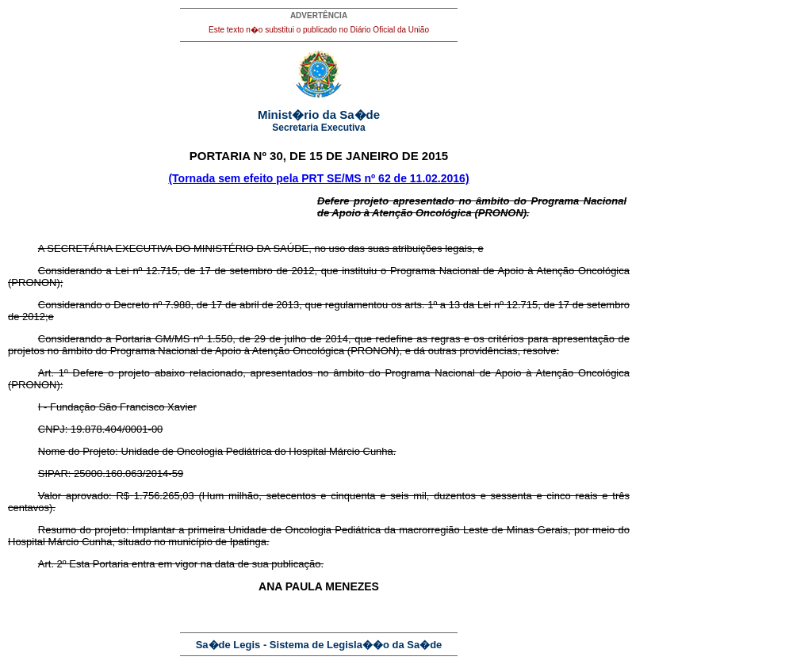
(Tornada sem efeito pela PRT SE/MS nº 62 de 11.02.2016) (318, 178)
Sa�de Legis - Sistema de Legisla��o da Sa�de (319, 645)
